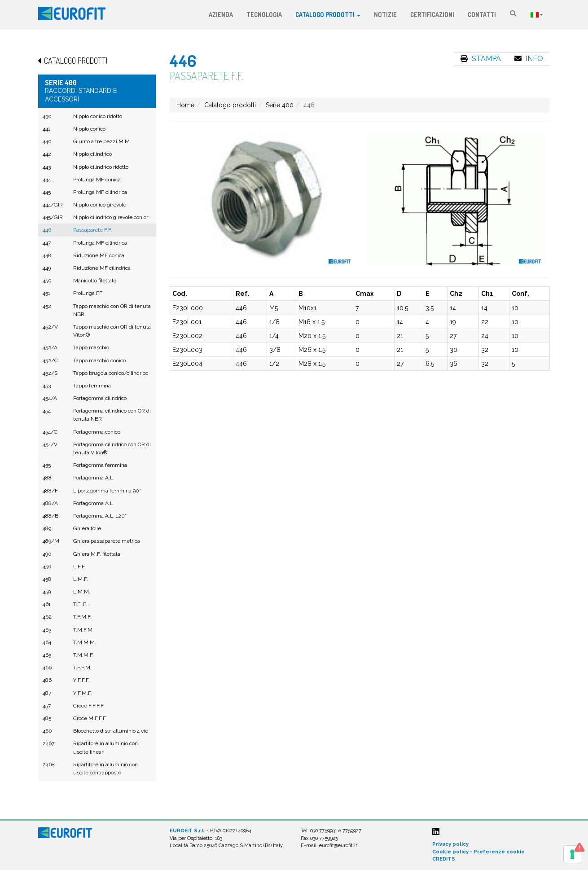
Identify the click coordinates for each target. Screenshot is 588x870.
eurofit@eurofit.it (338, 846)
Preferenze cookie (499, 852)
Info (529, 59)
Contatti (482, 15)
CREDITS (444, 859)
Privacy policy (450, 844)
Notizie (385, 15)
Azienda (221, 15)
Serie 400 (280, 105)
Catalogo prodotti (328, 15)
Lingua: (537, 15)
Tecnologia (264, 15)
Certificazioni (432, 15)
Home (185, 105)
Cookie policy (450, 852)
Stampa (481, 59)
